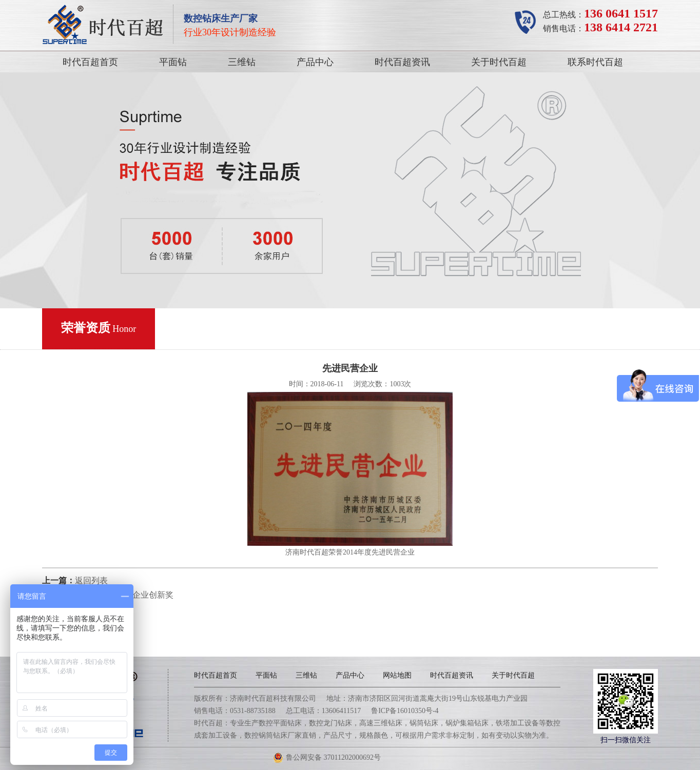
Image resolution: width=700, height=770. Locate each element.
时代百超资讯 (402, 62)
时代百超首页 (90, 62)
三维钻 (242, 62)
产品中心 (315, 62)
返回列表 (91, 580)
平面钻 (173, 62)
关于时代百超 (499, 62)
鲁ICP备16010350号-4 (405, 711)
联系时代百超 (595, 62)
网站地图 (397, 675)
